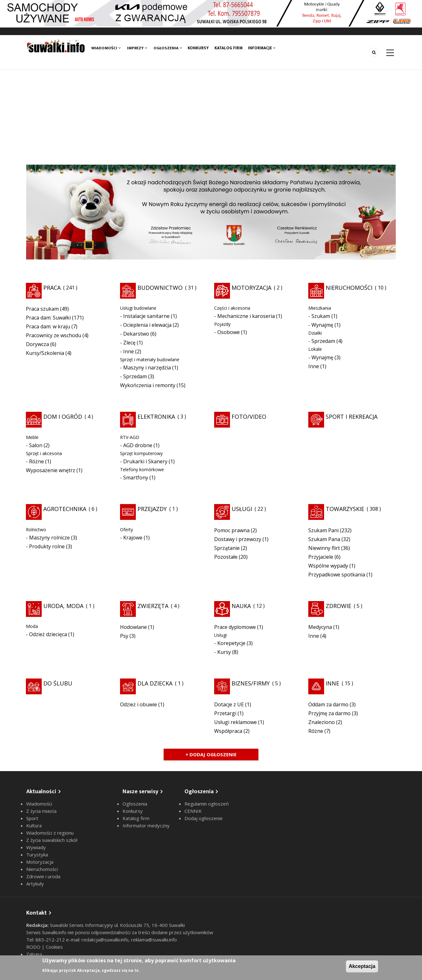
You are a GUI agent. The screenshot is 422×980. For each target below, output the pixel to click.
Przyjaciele (321, 557)
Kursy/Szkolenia (45, 353)
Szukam (321, 316)
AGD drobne (138, 445)
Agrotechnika (65, 509)
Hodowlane (133, 627)
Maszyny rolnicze (49, 538)
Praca (52, 288)
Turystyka (37, 855)
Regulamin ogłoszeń (207, 804)
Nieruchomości (349, 288)
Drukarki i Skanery (145, 461)
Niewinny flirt (324, 548)
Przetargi (225, 713)
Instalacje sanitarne (146, 316)
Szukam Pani (323, 530)
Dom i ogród (63, 417)
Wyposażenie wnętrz (51, 470)
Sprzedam (135, 376)
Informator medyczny (146, 825)
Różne (36, 461)
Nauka (241, 606)
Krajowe (133, 538)
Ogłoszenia (168, 48)
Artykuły (35, 884)
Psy (124, 636)
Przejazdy (152, 509)
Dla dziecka (155, 683)
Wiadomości (106, 48)
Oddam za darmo (328, 704)
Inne (129, 351)
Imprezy (137, 48)
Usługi (242, 509)
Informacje (263, 48)
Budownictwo (160, 288)
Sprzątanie (227, 548)
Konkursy (199, 48)
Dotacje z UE (229, 704)
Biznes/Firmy (251, 683)
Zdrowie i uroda (43, 876)
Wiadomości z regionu (50, 833)
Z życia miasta (41, 811)
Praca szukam (42, 309)
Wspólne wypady (328, 566)
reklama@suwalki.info (154, 940)
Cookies (54, 947)
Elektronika (156, 417)
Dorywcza (37, 344)
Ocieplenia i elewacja (147, 325)
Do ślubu (58, 683)
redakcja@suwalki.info (105, 940)
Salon (36, 445)
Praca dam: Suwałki (48, 318)
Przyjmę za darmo (329, 713)
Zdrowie (338, 606)
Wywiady (36, 847)
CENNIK (193, 811)
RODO (34, 947)
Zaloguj (34, 954)
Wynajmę (322, 325)
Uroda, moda (63, 606)
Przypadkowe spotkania (337, 575)
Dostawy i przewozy (238, 539)
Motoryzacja (251, 288)
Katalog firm (229, 48)
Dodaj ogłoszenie (204, 818)
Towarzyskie (345, 509)
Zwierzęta (153, 606)
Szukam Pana (324, 539)
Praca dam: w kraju (48, 326)
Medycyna (320, 627)
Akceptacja (362, 966)
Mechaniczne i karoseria (246, 316)
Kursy (224, 652)
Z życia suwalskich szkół (52, 840)
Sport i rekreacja (352, 417)
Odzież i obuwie (139, 704)
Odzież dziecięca (48, 634)
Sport (32, 818)
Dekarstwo (136, 334)
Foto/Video (249, 417)
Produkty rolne (47, 546)
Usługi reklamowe (235, 722)
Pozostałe (226, 557)
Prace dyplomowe (235, 627)
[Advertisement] (211, 117)
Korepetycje (231, 643)
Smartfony (136, 478)
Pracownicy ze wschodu (54, 335)
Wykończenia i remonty (148, 385)
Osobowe (229, 332)
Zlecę (129, 343)
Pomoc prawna (232, 530)
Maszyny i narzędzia (147, 368)
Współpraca (228, 731)
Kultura (34, 825)
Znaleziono (322, 722)
